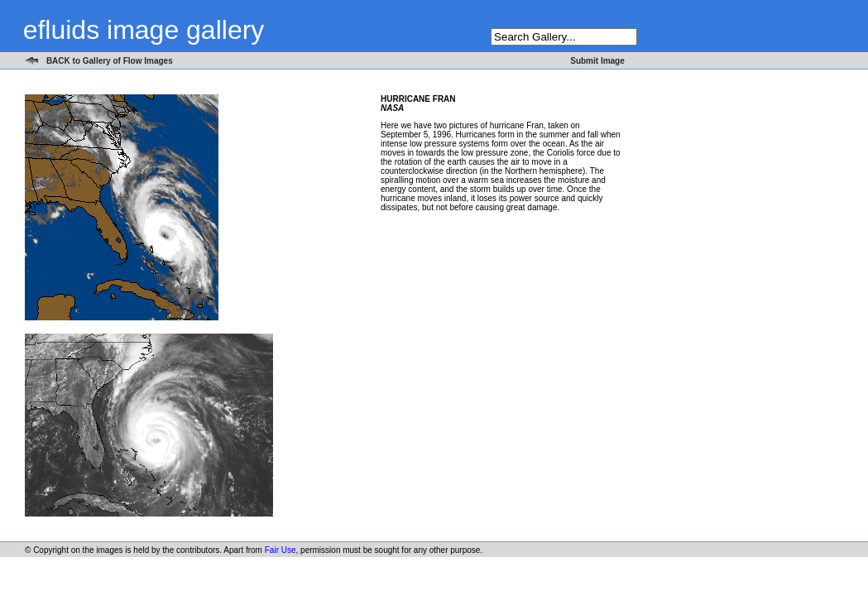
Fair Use (281, 550)
